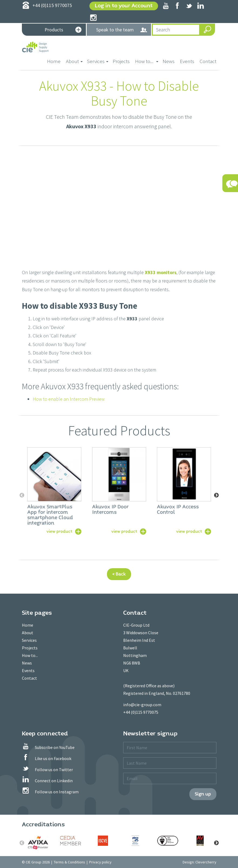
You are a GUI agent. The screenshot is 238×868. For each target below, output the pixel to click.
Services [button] (98, 61)
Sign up (203, 794)
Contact (208, 61)
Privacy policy (100, 862)
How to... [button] (147, 61)
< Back (119, 574)
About (28, 633)
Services (29, 640)
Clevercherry (206, 862)
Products (63, 30)
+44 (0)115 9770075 (141, 712)
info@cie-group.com (142, 705)
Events (187, 61)
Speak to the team (122, 30)
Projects (121, 61)
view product (59, 531)
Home (55, 61)
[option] (54, 490)
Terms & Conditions (69, 862)
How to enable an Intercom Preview (69, 399)
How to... (30, 655)
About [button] (74, 61)
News (169, 61)
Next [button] (216, 495)
